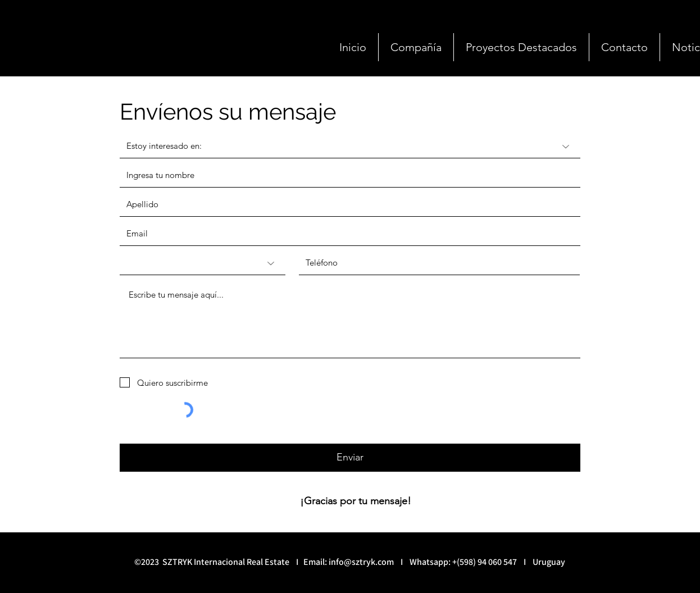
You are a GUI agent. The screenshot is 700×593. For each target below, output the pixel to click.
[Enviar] (350, 458)
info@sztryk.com (361, 562)
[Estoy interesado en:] (350, 147)
